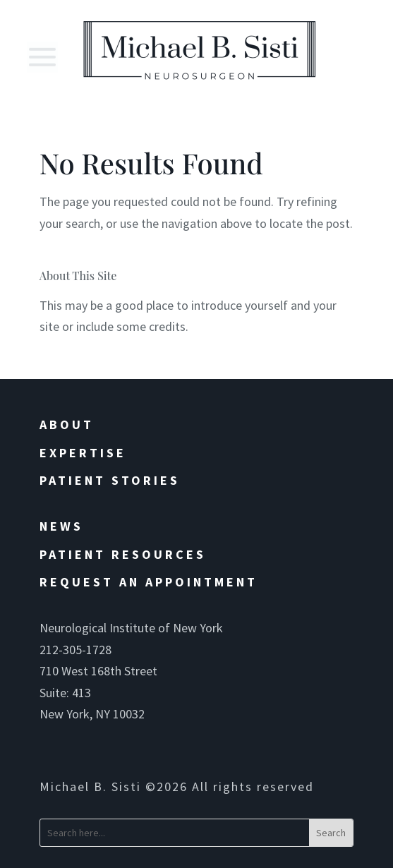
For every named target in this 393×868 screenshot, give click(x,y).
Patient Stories (110, 480)
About (67, 424)
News (61, 526)
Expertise (83, 453)
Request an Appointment (149, 582)
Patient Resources (123, 554)
